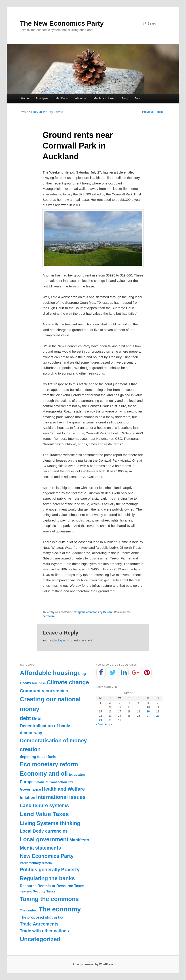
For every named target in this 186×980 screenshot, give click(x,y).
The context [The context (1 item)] (29, 910)
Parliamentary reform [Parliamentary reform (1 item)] (36, 863)
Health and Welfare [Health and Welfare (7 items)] (63, 789)
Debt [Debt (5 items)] (37, 718)
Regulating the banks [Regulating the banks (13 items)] (47, 878)
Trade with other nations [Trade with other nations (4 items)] (44, 931)
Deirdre (58, 112)
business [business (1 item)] (39, 683)
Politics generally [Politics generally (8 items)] (40, 870)
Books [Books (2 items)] (25, 683)
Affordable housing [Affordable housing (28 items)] (49, 673)
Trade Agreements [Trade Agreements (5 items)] (39, 924)
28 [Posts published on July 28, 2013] (158, 716)
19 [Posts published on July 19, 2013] (138, 712)
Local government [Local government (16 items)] (44, 839)
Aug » (109, 725)
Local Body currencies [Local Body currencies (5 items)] (44, 831)
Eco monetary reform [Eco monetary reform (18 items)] (49, 764)
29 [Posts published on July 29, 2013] (100, 720)
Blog (125, 98)
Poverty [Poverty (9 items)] (70, 870)
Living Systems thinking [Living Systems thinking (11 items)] (50, 823)
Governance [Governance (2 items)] (31, 789)
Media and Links (104, 98)
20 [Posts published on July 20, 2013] (148, 712)
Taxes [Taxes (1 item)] (51, 891)
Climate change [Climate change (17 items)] (68, 682)
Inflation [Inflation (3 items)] (28, 798)
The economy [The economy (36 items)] (60, 909)
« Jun (99, 725)
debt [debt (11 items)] (25, 718)
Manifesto (62, 98)
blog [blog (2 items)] (82, 674)
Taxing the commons (86, 612)
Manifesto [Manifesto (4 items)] (79, 840)
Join (137, 98)
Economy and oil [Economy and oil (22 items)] (44, 774)
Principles (42, 98)
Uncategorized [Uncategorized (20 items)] (40, 939)
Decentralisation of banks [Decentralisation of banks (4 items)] (46, 726)
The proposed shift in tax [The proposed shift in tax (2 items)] (42, 917)
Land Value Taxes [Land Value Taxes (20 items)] (44, 814)
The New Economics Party (62, 23)
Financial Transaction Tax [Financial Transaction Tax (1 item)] (54, 782)
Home (25, 98)
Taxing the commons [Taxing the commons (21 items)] (49, 899)
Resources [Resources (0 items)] (26, 892)
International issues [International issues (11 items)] (61, 797)
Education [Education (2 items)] (78, 774)
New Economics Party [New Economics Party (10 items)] (47, 856)
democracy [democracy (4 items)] (31, 733)
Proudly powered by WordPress (93, 964)
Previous (146, 112)
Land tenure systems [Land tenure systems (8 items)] (44, 805)
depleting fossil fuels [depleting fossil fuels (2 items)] (38, 757)
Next (162, 112)
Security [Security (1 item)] (39, 891)
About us (81, 98)
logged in (64, 641)
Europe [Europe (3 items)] (27, 782)
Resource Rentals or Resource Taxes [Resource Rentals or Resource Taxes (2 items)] (52, 886)
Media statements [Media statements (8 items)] (40, 848)
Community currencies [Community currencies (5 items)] (44, 691)
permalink (49, 616)
